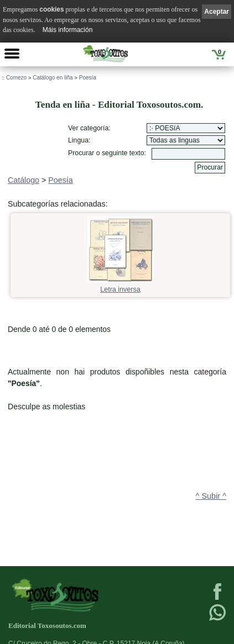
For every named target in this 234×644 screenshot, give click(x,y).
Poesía (88, 78)
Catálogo (24, 180)
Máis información (68, 30)
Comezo (16, 78)
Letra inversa (121, 286)
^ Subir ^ (211, 496)
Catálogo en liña (53, 78)
